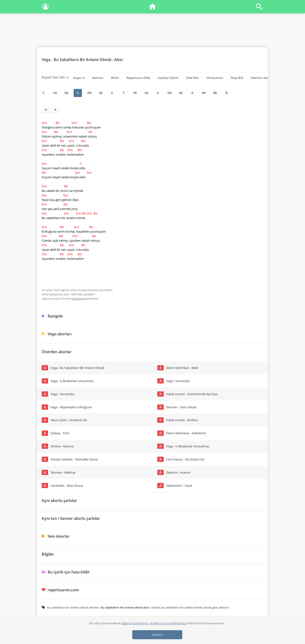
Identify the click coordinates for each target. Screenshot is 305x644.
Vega (46, 60)
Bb (215, 93)
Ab (181, 93)
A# (204, 93)
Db (66, 93)
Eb (101, 93)
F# (135, 93)
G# (170, 93)
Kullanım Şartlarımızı (135, 623)
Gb (147, 93)
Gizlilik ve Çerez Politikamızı (168, 623)
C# (55, 93)
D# (89, 93)
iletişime (77, 299)
